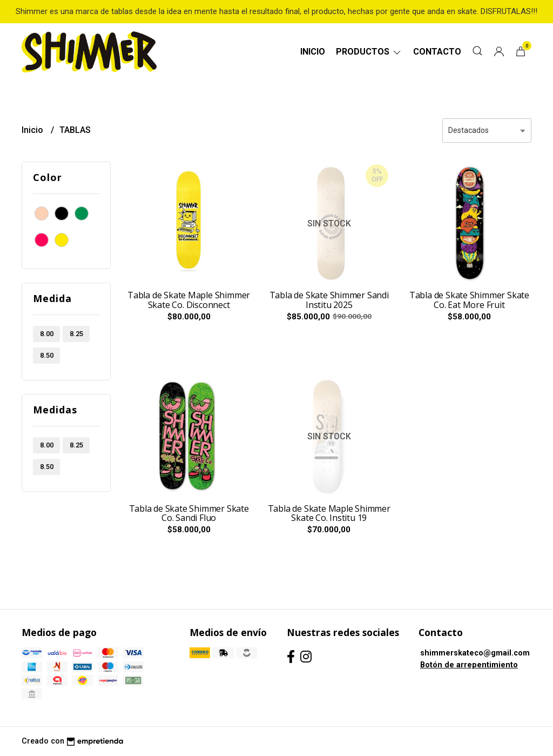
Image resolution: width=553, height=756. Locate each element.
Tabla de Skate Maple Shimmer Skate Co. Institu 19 (329, 513)
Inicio (313, 52)
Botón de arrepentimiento (469, 665)
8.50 (47, 355)
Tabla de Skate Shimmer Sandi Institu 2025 (329, 300)
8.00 (47, 334)
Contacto (437, 52)
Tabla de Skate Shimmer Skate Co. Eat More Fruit (469, 300)
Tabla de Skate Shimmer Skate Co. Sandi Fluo (189, 513)
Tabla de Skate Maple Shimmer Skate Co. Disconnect (189, 300)
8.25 (76, 334)
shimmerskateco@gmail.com (475, 653)
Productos (369, 52)
